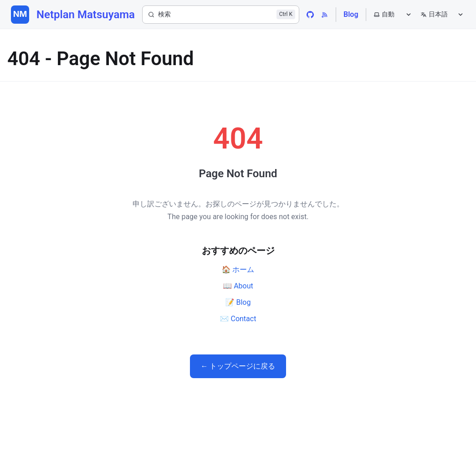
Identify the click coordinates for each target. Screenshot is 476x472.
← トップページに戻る (238, 366)
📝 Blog (238, 302)
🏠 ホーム (238, 269)
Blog (351, 14)
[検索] (221, 15)
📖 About (238, 286)
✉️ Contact (238, 319)
